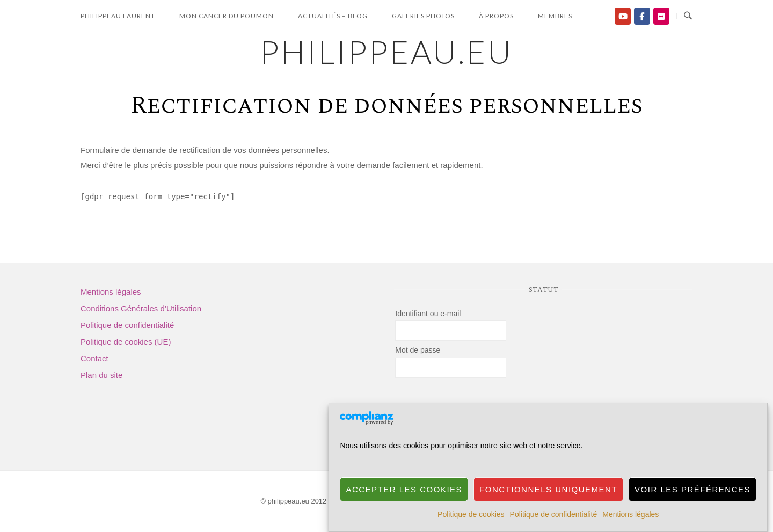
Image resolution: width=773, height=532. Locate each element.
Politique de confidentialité (554, 514)
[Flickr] (661, 16)
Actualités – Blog (333, 16)
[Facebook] (642, 16)
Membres (555, 16)
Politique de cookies (471, 514)
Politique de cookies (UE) (126, 342)
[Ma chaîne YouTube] (623, 16)
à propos (496, 16)
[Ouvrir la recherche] (688, 16)
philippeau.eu (386, 52)
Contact (94, 358)
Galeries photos (423, 16)
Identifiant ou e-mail (428, 314)
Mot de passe (418, 350)
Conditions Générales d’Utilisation (141, 308)
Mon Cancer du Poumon (227, 16)
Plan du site (101, 375)
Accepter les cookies (404, 489)
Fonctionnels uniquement (548, 489)
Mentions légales (630, 514)
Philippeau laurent (118, 16)
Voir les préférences (692, 489)
